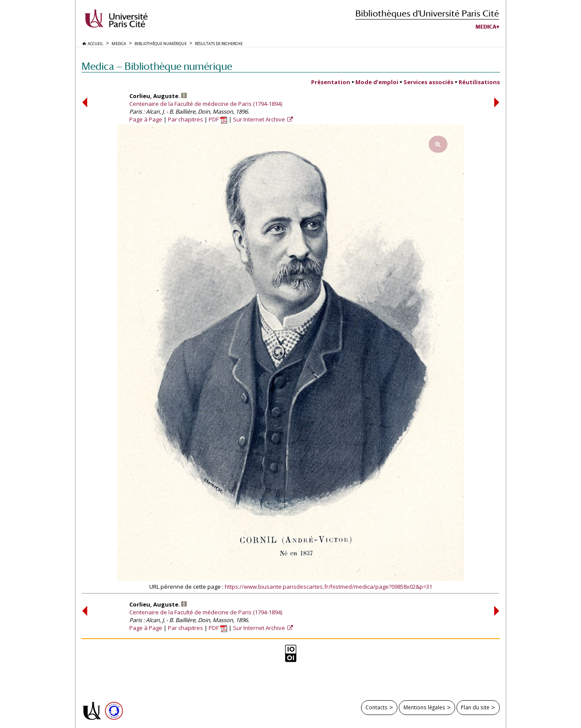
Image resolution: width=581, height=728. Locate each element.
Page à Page (146, 119)
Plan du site (475, 707)
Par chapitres (185, 119)
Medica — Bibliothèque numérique (157, 66)
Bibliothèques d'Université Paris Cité (427, 13)
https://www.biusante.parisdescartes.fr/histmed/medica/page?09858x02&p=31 (328, 587)
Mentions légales (424, 707)
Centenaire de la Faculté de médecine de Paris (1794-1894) (206, 104)
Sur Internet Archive (260, 119)
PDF (218, 119)
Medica (486, 27)
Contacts (376, 707)
